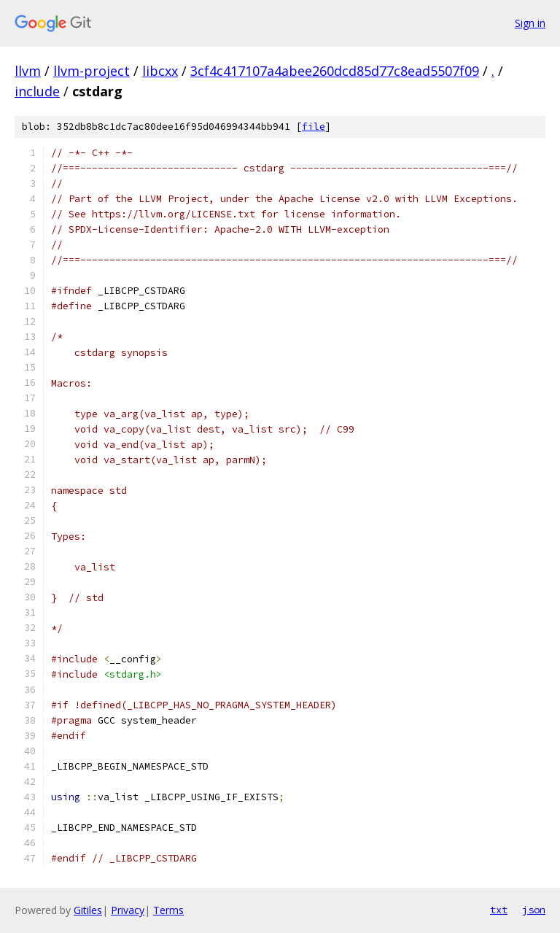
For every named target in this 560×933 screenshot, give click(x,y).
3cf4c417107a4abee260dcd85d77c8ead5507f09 (335, 71)
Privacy (128, 910)
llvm (28, 71)
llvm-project (92, 71)
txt (499, 910)
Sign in (530, 23)
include (37, 91)
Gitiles (88, 910)
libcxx (160, 71)
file (314, 127)
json (534, 910)
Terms (168, 910)
